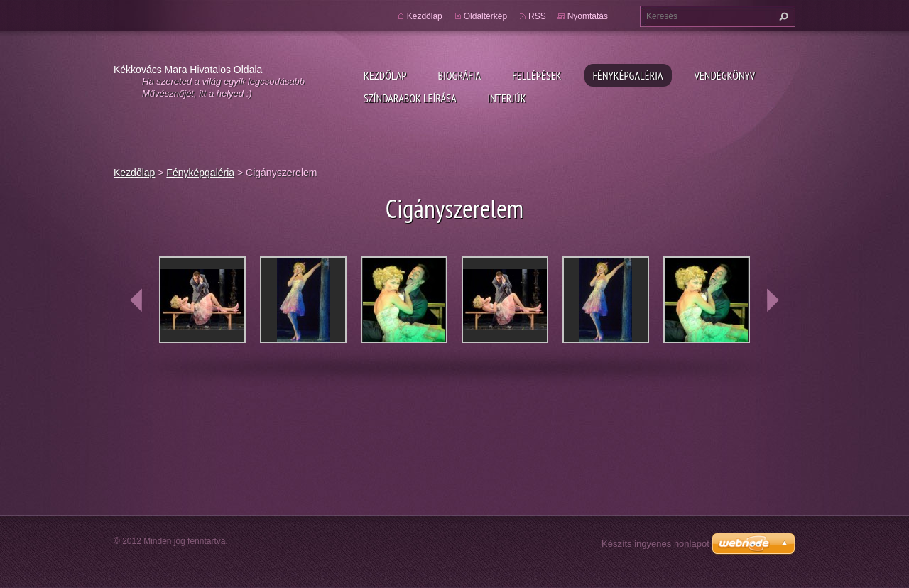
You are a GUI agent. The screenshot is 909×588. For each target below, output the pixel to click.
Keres (782, 16)
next (773, 300)
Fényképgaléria (628, 75)
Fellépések (537, 75)
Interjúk (506, 98)
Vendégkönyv (725, 75)
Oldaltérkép (485, 16)
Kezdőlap (385, 75)
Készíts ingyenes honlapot (655, 544)
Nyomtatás (588, 16)
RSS (537, 16)
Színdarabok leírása (410, 98)
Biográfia (459, 75)
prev (136, 300)
